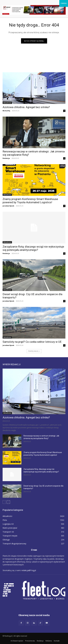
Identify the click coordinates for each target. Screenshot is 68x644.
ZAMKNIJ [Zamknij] (64, 3)
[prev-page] (4, 502)
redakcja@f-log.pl (29, 570)
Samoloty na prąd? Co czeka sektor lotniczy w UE (32, 342)
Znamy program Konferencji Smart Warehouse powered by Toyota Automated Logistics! (30, 201)
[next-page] (8, 502)
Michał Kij (6, 111)
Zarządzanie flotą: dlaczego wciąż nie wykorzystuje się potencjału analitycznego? (33, 248)
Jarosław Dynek (8, 206)
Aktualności (7, 103)
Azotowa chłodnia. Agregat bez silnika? (26, 107)
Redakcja (6, 158)
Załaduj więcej (34, 351)
